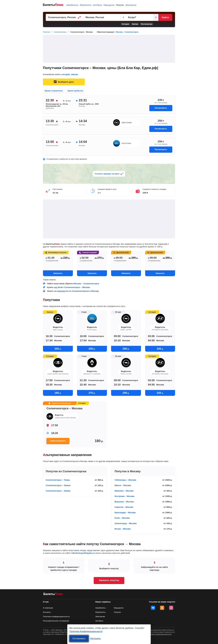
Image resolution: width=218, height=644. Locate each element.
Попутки (120, 5)
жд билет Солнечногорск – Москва (72, 287)
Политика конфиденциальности (56, 616)
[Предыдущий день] (123, 17)
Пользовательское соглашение (56, 621)
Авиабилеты (72, 5)
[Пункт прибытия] (102, 17)
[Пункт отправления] (65, 17)
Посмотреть (161, 108)
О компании (48, 608)
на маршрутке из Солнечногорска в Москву (76, 291)
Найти (165, 17)
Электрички (131, 5)
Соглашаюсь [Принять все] (79, 638)
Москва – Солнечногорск (127, 32)
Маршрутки (109, 5)
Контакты (47, 612)
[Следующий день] (156, 17)
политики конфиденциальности (159, 634)
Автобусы (98, 5)
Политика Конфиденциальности (86, 631)
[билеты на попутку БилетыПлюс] (53, 594)
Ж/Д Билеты (86, 5)
